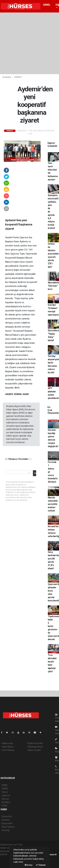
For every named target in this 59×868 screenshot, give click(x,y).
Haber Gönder (34, 750)
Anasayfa (7, 77)
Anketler (6, 820)
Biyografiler (7, 823)
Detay (29, 865)
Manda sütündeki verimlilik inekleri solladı (53, 504)
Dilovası (5, 799)
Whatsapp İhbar (35, 747)
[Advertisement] (29, 43)
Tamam (41, 865)
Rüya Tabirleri (8, 827)
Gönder (35, 473)
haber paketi (6, 858)
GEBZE (5, 789)
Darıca (5, 792)
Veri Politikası (8, 750)
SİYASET (18, 77)
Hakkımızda (7, 743)
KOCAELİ (6, 802)
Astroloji (6, 830)
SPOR (4, 806)
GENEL (47, 5)
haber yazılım (7, 861)
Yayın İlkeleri (8, 747)
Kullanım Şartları (35, 743)
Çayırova (6, 795)
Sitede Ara (7, 816)
